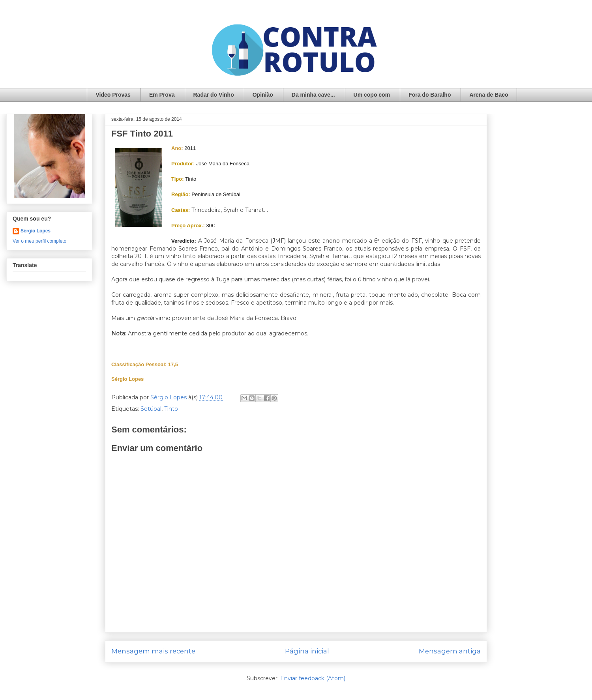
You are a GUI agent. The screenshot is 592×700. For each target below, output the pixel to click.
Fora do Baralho (430, 95)
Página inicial (307, 651)
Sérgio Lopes (36, 231)
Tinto (171, 409)
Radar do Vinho (214, 95)
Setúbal (151, 409)
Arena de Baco (489, 95)
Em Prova (162, 95)
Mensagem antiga (450, 651)
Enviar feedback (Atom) (313, 678)
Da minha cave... (313, 95)
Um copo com (372, 95)
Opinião (263, 95)
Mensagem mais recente (153, 651)
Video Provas (113, 95)
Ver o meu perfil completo (39, 241)
